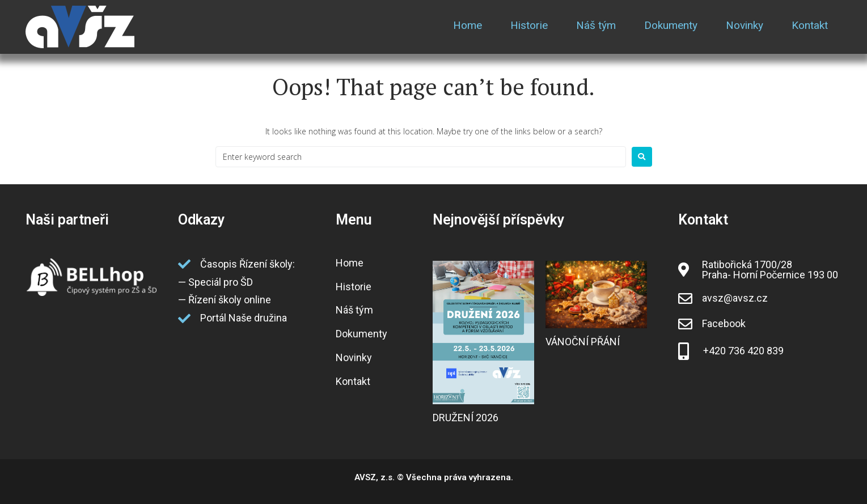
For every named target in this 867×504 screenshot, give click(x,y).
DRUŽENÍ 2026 (466, 418)
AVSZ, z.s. (375, 477)
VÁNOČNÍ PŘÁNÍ (583, 342)
